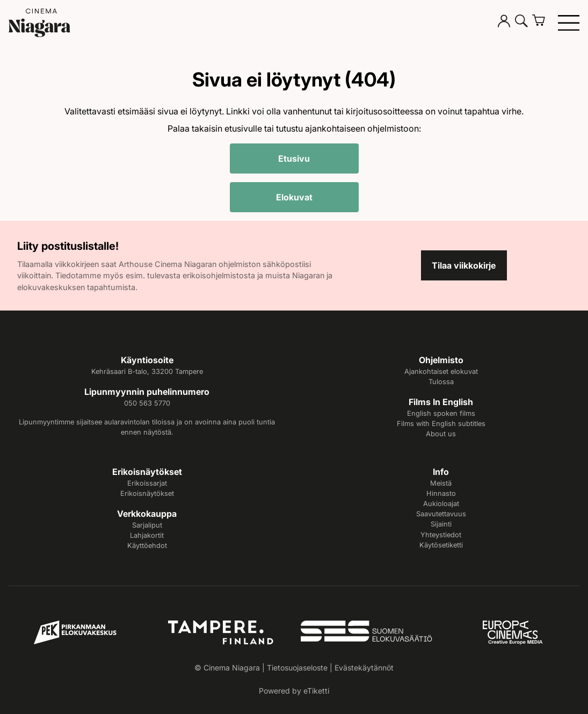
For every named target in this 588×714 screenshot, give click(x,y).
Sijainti (441, 524)
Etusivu (294, 158)
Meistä (441, 483)
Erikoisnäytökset (147, 493)
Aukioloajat (441, 504)
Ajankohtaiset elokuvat (441, 372)
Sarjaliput (147, 525)
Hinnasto (441, 493)
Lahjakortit (147, 535)
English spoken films (441, 413)
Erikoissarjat (147, 483)
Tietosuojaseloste (297, 668)
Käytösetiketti (441, 545)
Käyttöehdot (147, 546)
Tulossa (441, 382)
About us (441, 434)
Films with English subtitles (441, 424)
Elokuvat (294, 197)
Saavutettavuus (441, 514)
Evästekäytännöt (364, 668)
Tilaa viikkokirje (464, 265)
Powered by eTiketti (294, 691)
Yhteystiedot (441, 535)
